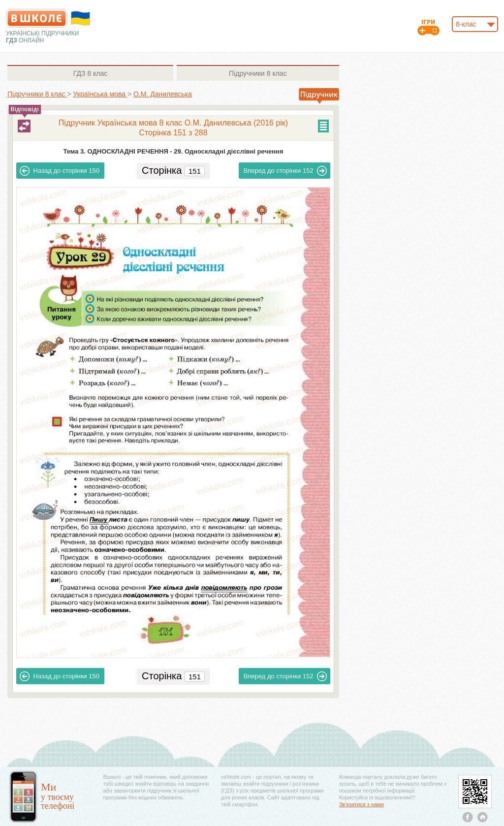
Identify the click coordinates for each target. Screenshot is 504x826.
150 (60, 171)
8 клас (90, 73)
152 (285, 171)
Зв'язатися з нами (362, 804)
